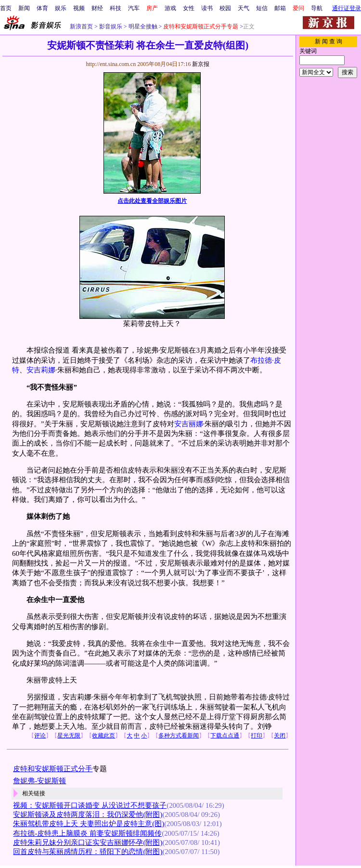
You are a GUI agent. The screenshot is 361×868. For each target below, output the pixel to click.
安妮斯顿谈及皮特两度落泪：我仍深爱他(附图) (88, 815)
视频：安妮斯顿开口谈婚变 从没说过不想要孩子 (90, 805)
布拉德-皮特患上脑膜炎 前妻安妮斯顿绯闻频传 (87, 833)
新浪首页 (81, 26)
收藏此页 (103, 736)
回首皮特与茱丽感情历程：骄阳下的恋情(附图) (88, 852)
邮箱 (280, 8)
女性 (189, 8)
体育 (42, 8)
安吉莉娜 (41, 370)
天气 (244, 8)
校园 (225, 8)
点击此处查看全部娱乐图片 (152, 201)
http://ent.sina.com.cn (111, 64)
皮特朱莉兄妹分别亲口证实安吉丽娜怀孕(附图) (88, 842)
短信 (262, 8)
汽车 (134, 8)
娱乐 (61, 8)
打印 (257, 736)
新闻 (24, 8)
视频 (79, 8)
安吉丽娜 (189, 424)
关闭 (280, 736)
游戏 (170, 8)
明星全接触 (142, 26)
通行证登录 (347, 8)
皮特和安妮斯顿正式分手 (53, 769)
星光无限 (69, 736)
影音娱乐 (111, 26)
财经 (97, 8)
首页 (6, 8)
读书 (207, 8)
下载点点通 (225, 736)
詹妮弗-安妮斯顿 (39, 781)
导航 (317, 8)
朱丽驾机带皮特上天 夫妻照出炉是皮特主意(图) (89, 824)
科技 (116, 8)
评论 (40, 736)
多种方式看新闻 (179, 736)
